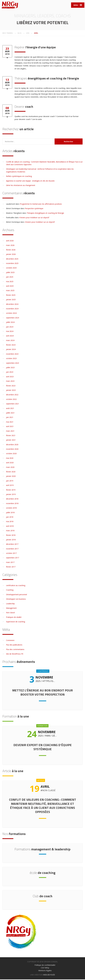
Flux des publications (14, 645)
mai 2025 (10, 282)
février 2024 (11, 346)
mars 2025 (10, 291)
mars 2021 (10, 432)
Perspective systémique (34, 209)
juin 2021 (10, 418)
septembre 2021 (12, 404)
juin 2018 (10, 518)
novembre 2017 (12, 549)
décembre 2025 (12, 259)
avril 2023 (10, 377)
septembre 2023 (12, 364)
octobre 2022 (11, 400)
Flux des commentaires (15, 650)
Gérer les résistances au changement (21, 186)
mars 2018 (10, 531)
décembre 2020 (12, 445)
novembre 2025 (12, 264)
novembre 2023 (12, 355)
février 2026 (11, 250)
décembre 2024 (12, 305)
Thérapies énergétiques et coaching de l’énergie (45, 214)
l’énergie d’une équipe (35, 48)
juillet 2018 (10, 513)
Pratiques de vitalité (14, 618)
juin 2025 (10, 278)
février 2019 (11, 490)
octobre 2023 (11, 359)
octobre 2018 (11, 509)
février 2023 (11, 386)
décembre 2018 (12, 500)
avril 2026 (10, 241)
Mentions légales (45, 971)
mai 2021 (10, 422)
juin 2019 (10, 481)
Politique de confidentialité (45, 966)
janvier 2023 (11, 391)
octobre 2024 (11, 314)
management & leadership (42, 850)
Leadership (10, 604)
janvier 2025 (11, 300)
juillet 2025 (10, 273)
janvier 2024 (11, 350)
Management (11, 609)
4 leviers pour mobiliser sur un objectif (34, 218)
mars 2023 (10, 382)
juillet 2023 (10, 368)
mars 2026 (10, 246)
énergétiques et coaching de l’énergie (47, 79)
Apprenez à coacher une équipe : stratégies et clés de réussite (30, 181)
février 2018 (11, 536)
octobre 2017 (11, 554)
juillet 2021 (10, 413)
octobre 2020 (11, 454)
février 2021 (11, 436)
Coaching (10, 591)
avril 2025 (10, 287)
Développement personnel (16, 595)
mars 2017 (10, 563)
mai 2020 (10, 459)
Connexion (10, 641)
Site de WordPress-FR (15, 655)
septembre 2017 (12, 558)
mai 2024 (10, 332)
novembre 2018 (12, 504)
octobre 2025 (11, 269)
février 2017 (11, 567)
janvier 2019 (11, 495)
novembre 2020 (12, 450)
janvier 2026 (11, 255)
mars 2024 (10, 341)
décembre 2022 (12, 395)
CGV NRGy (45, 968)
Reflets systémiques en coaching (19, 177)
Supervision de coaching (16, 622)
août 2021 (10, 409)
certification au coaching (16, 586)
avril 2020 (10, 463)
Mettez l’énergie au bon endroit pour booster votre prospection (42, 693)
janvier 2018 (11, 540)
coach (24, 107)
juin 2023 (10, 373)
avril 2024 (10, 336)
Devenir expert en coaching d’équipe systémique (43, 748)
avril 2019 (10, 486)
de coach (43, 897)
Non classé (10, 613)
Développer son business (16, 600)
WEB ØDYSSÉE (49, 975)
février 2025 (11, 296)
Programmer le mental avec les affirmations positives (41, 205)
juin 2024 (10, 327)
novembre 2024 (12, 309)
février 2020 (11, 472)
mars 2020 (10, 468)
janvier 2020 (11, 477)
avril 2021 (10, 427)
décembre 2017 (12, 545)
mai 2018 (10, 522)
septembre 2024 (12, 318)
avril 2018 (10, 527)
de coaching (43, 873)
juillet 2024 (10, 323)
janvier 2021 (11, 441)
